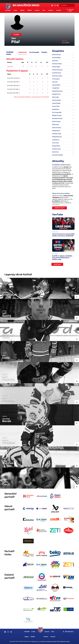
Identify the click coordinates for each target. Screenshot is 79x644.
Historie (46, 637)
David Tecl (55, 152)
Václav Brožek (57, 100)
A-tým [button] (15, 10)
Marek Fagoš (56, 67)
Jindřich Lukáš (57, 134)
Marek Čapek (56, 103)
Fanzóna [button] (37, 10)
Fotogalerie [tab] (34, 52)
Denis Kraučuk (57, 128)
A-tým (33, 632)
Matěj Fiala (56, 109)
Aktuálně (27, 632)
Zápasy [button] (22, 10)
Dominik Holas (57, 73)
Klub (53, 632)
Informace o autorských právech (49, 641)
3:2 (20, 78)
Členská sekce (70, 10)
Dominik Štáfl (56, 58)
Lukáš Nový (56, 140)
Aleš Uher (55, 61)
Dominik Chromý (57, 118)
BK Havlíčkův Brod (26, 5)
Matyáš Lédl (56, 131)
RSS (59, 641)
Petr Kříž (55, 82)
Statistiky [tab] (23, 52)
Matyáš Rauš (56, 146)
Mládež (33, 637)
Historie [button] (51, 10)
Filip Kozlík (56, 125)
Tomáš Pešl (56, 88)
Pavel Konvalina (57, 76)
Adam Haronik (56, 55)
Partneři (59, 10)
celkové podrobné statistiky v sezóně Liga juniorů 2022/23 (31, 97)
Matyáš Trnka (56, 94)
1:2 (19, 82)
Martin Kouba (56, 122)
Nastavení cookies (65, 641)
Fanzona (47, 632)
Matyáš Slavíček (57, 91)
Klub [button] (44, 10)
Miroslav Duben (57, 64)
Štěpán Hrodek (57, 115)
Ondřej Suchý (56, 149)
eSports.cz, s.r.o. (36, 641)
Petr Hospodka (57, 112)
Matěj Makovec (57, 137)
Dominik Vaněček (58, 155)
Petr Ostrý (55, 143)
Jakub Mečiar (56, 85)
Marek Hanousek (57, 70)
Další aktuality (60, 208)
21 (23, 66)
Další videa (57, 264)
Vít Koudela (56, 79)
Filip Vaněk (56, 97)
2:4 (19, 89)
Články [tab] (44, 52)
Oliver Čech (56, 106)
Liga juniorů (10, 66)
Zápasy (27, 637)
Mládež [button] (30, 10)
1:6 (19, 86)
